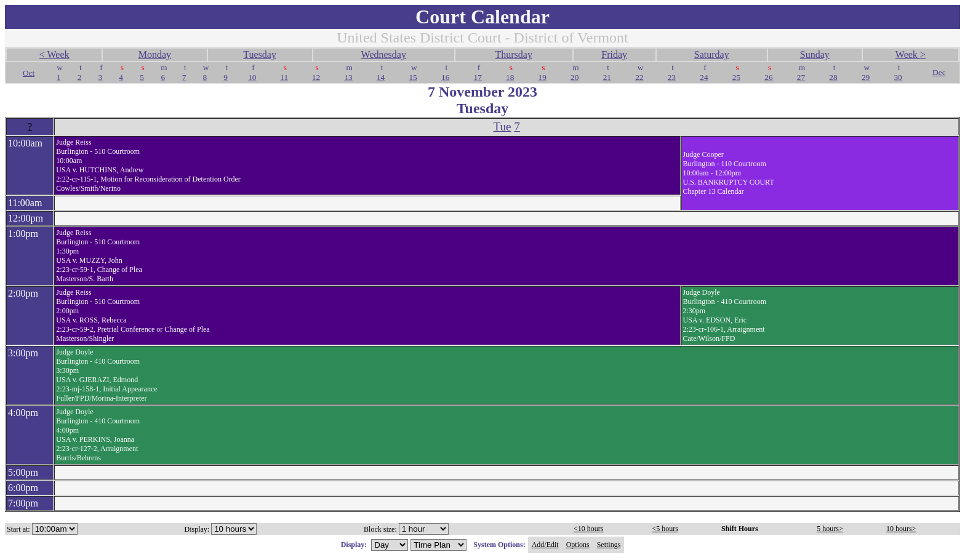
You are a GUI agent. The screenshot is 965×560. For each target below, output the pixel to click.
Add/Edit (545, 545)
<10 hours (588, 529)
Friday (614, 54)
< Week (54, 54)
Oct (29, 73)
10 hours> (901, 529)
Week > (911, 54)
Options (578, 545)
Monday (155, 54)
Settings (609, 545)
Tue (502, 126)
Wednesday (384, 54)
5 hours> (830, 529)
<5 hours (665, 529)
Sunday (815, 54)
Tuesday (260, 54)
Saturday (712, 54)
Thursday (514, 54)
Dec (939, 72)
